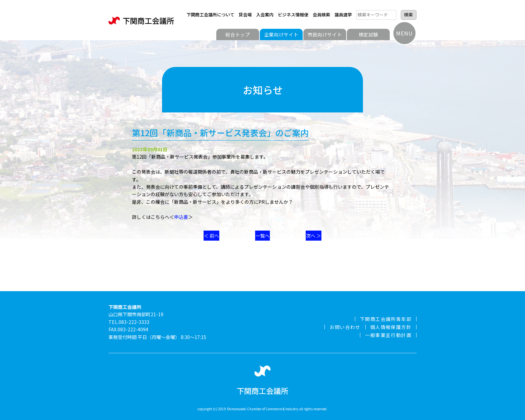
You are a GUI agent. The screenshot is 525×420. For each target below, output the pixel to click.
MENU (404, 33)
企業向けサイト (281, 34)
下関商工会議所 (141, 21)
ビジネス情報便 (293, 15)
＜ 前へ (211, 236)
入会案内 (265, 15)
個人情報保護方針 (391, 327)
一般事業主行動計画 (388, 335)
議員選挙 (343, 15)
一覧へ (262, 236)
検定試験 (368, 34)
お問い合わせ (345, 327)
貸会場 (245, 15)
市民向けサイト (325, 34)
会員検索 (321, 15)
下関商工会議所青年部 (386, 319)
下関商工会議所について (210, 15)
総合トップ (238, 34)
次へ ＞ (314, 236)
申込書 (181, 217)
